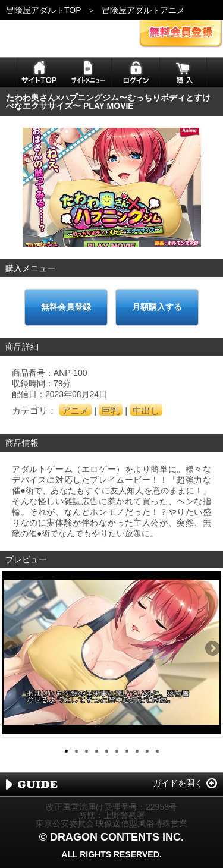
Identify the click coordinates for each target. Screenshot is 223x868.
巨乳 (111, 411)
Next (212, 649)
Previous (11, 649)
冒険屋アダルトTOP (44, 10)
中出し (146, 411)
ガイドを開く (178, 783)
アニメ (75, 411)
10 (157, 751)
